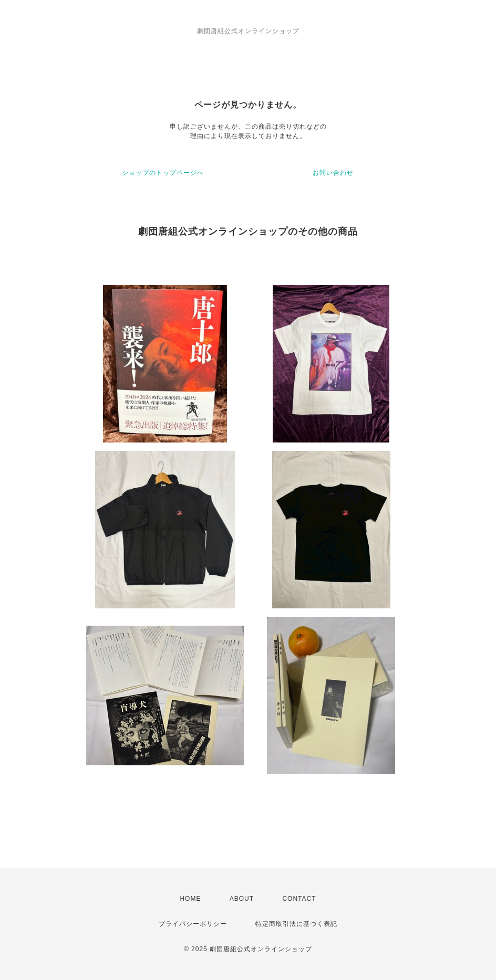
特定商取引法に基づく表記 (296, 924)
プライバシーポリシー (193, 924)
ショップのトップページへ (163, 173)
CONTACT (299, 899)
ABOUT (242, 899)
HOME (190, 899)
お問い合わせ (333, 173)
